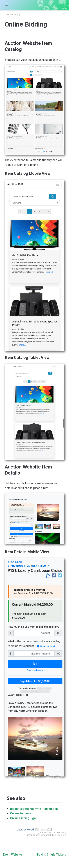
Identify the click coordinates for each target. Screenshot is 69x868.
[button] (7, 5)
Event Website (12, 855)
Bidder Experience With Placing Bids (34, 809)
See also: (17, 798)
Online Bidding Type (23, 818)
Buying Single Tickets (52, 855)
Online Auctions (21, 813)
